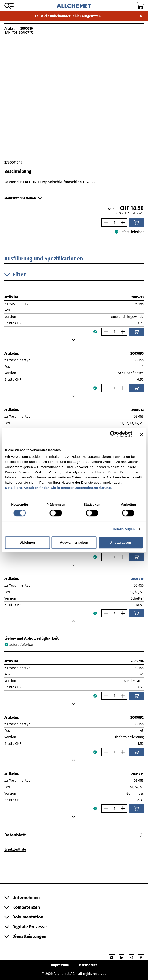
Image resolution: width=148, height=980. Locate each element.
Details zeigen (124, 529)
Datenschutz (87, 965)
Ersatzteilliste (15, 849)
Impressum (60, 965)
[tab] (15, 835)
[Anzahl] (114, 222)
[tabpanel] (74, 850)
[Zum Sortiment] (9, 6)
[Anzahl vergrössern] (124, 223)
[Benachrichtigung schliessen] (141, 16)
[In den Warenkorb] (137, 223)
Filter (15, 275)
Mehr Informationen (23, 198)
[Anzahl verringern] (105, 223)
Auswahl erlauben (74, 542)
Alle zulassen (121, 542)
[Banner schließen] (142, 434)
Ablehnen (27, 542)
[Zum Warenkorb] (140, 6)
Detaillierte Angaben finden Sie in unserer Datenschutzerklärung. (58, 488)
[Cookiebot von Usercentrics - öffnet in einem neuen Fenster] (113, 434)
